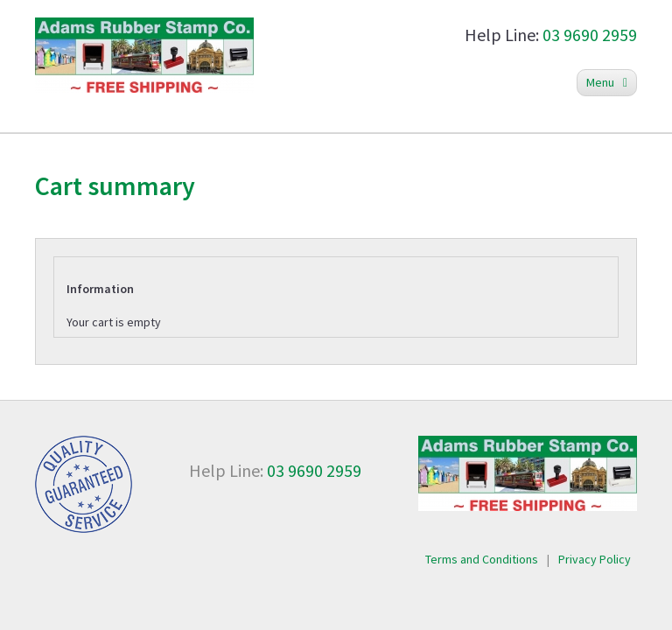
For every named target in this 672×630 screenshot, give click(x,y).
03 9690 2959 (590, 35)
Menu (607, 82)
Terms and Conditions (482, 559)
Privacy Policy (595, 559)
